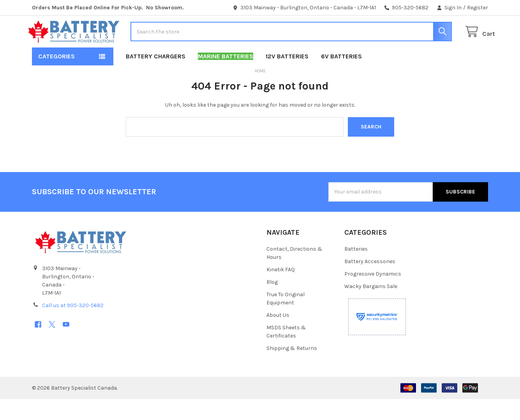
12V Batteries (287, 77)
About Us (278, 336)
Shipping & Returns (292, 369)
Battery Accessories (370, 282)
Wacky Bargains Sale (371, 307)
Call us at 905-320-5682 (73, 326)
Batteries (356, 270)
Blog (272, 303)
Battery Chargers (156, 77)
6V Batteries (341, 77)
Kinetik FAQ (281, 291)
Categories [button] (56, 77)
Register (478, 8)
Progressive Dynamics (373, 295)
